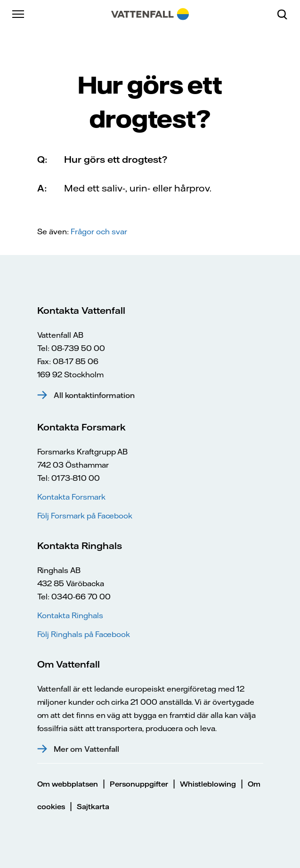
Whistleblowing (208, 784)
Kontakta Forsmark (71, 497)
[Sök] (286, 14)
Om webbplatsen (68, 784)
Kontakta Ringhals (70, 615)
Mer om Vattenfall (86, 749)
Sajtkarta (93, 807)
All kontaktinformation (94, 395)
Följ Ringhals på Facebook (84, 634)
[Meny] (19, 14)
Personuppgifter (139, 784)
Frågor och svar (99, 231)
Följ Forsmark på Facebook (85, 516)
